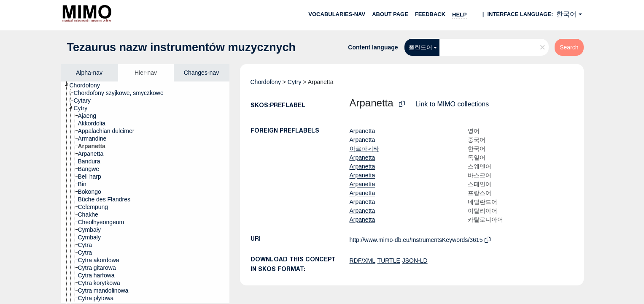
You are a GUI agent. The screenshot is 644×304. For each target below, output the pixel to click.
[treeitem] (88, 85)
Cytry (295, 82)
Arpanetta (362, 131)
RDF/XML (362, 261)
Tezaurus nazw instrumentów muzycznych (182, 47)
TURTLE (389, 261)
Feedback (430, 14)
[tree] (145, 192)
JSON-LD (415, 261)
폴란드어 (420, 47)
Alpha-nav (89, 73)
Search (569, 47)
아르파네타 (364, 149)
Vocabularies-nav (337, 14)
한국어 (566, 14)
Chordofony (266, 82)
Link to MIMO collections (452, 104)
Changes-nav (201, 73)
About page (390, 14)
